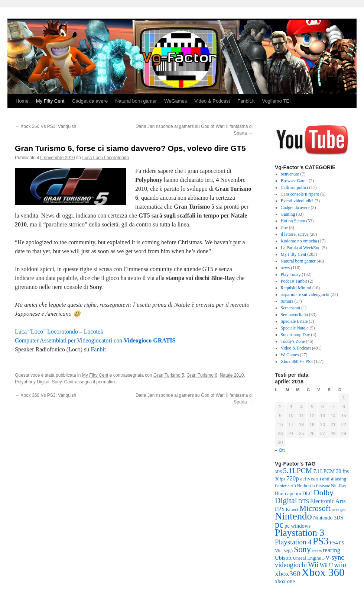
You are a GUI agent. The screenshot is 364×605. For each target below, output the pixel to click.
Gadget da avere (90, 101)
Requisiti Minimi (296, 288)
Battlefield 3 (285, 486)
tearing (331, 550)
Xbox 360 (323, 572)
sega (288, 551)
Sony (56, 382)
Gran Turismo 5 (169, 375)
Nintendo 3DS (328, 518)
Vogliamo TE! (276, 101)
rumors (287, 301)
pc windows (298, 526)
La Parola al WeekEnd (301, 248)
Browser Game (294, 181)
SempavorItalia (294, 315)
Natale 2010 (232, 375)
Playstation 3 (300, 533)
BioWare (323, 486)
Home (22, 101)
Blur (279, 494)
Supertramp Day (295, 335)
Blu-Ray (339, 486)
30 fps (342, 471)
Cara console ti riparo (300, 194)
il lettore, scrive (295, 234)
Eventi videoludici (297, 201)
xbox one (285, 581)
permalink (106, 382)
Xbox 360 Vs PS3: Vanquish (45, 126)
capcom (293, 493)
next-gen (339, 509)
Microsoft (315, 508)
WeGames (175, 101)
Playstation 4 (293, 542)
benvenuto (290, 174)
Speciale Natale (295, 328)
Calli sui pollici (295, 187)
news (285, 268)
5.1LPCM (298, 470)
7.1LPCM (324, 471)
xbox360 (287, 574)
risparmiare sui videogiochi (305, 295)
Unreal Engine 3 (309, 558)
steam (317, 551)
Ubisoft (283, 558)
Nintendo (293, 516)
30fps (280, 479)
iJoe (284, 228)
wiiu (340, 565)
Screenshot (291, 308)
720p (293, 478)
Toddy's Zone (293, 341)
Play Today (291, 274)
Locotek (94, 332)
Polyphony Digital (32, 382)
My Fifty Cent (50, 101)
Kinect (292, 509)
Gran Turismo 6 (202, 375)
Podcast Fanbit (294, 281)
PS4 (334, 543)
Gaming (288, 214)
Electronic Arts (328, 501)
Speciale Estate (294, 321)
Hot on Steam (293, 221)
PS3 (321, 541)
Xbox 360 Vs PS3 (297, 361)
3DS (278, 472)
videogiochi (291, 565)
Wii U (326, 565)
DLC (307, 494)
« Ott (280, 450)
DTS (304, 501)
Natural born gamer (136, 101)
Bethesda (306, 485)
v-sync (335, 557)
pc (279, 524)
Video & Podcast (212, 101)
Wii (313, 565)
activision (311, 479)
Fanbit (98, 349)
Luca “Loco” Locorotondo (46, 332)
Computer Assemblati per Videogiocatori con (95, 340)
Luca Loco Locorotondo (106, 158)
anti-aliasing (334, 479)
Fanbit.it (246, 101)
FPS (280, 509)
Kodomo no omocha (299, 241)
